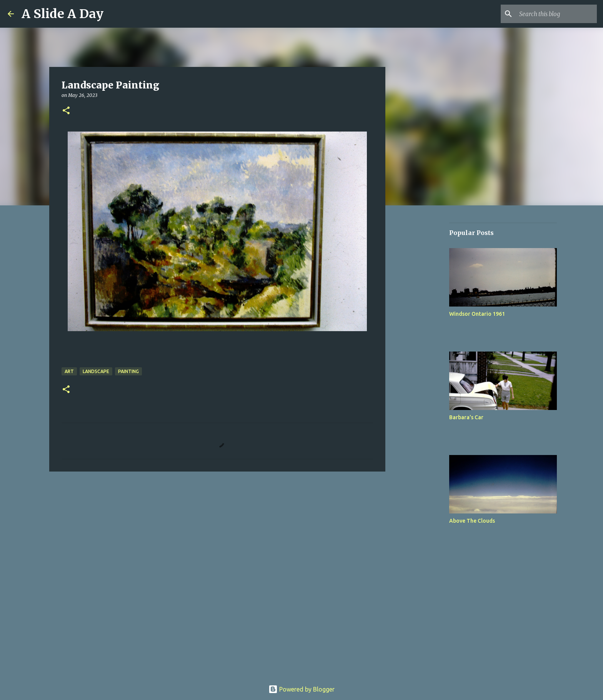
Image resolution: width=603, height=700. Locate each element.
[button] (66, 111)
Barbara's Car (466, 417)
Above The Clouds (472, 521)
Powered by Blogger (301, 689)
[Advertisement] (425, 332)
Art (69, 371)
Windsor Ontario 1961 (477, 314)
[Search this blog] (556, 14)
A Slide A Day (62, 14)
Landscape (96, 371)
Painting (128, 371)
